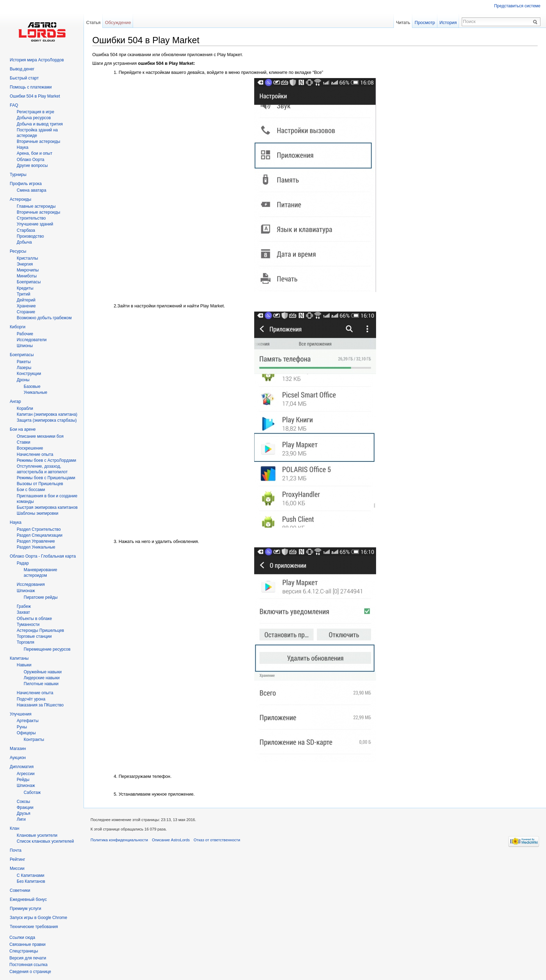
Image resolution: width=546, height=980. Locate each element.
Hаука (22, 147)
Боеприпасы (29, 282)
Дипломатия (22, 767)
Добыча (24, 242)
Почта (15, 850)
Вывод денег (22, 69)
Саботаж (32, 793)
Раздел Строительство (39, 529)
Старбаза (26, 230)
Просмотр (425, 22)
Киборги (18, 327)
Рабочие (25, 334)
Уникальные (36, 392)
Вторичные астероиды (38, 212)
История (448, 22)
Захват (23, 612)
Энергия (25, 264)
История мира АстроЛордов (37, 60)
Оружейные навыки (43, 672)
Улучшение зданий (35, 224)
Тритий (24, 294)
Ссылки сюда (22, 937)
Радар (23, 563)
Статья (93, 22)
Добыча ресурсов (34, 118)
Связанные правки (28, 944)
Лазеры (24, 368)
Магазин (18, 749)
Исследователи (32, 340)
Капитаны (19, 658)
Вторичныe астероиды (38, 141)
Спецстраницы (24, 951)
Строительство (31, 218)
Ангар (15, 401)
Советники (20, 890)
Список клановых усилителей (45, 841)
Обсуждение (118, 22)
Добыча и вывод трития (40, 124)
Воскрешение (30, 448)
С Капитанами (30, 875)
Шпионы (25, 346)
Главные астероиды (36, 206)
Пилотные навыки (41, 684)
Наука (15, 522)
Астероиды (21, 199)
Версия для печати (28, 958)
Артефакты (28, 721)
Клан (14, 828)
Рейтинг (17, 859)
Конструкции (29, 374)
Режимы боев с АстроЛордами (46, 460)
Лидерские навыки (42, 678)
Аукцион (18, 758)
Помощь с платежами (31, 87)
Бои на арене (23, 429)
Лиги (21, 819)
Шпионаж (26, 591)
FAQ (14, 105)
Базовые (32, 386)
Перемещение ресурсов (47, 649)
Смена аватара (32, 190)
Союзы (23, 802)
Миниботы (27, 276)
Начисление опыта (35, 454)
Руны (22, 727)
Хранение (26, 306)
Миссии (17, 868)
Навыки (24, 665)
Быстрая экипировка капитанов (47, 507)
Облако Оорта (30, 160)
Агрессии (26, 774)
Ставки (24, 442)
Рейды (23, 780)
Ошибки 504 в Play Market (35, 96)
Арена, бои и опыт (34, 153)
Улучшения (21, 714)
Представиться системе (517, 6)
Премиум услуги (25, 909)
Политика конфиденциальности (119, 840)
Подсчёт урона (31, 699)
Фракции (25, 807)
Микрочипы (28, 270)
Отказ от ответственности (217, 840)
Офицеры (26, 733)
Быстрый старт (24, 78)
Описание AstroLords (171, 840)
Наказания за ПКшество (40, 705)
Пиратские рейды (41, 597)
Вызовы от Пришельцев (40, 484)
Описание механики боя (40, 436)
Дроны (23, 380)
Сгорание (26, 312)
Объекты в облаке (34, 619)
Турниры (18, 175)
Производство (30, 236)
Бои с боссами (31, 490)
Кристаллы (27, 258)
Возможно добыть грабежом (44, 318)
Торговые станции (34, 636)
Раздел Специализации (40, 535)
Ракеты (24, 362)
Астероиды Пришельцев (40, 630)
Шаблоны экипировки (37, 513)
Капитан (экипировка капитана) (47, 414)
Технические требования (34, 927)
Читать (403, 22)
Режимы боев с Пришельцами (46, 478)
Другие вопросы (32, 166)
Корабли (25, 408)
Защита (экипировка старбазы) (47, 420)
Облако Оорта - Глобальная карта (43, 556)
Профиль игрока (26, 184)
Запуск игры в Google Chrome (38, 918)
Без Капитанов (31, 881)
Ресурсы (18, 251)
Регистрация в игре (36, 112)
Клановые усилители (37, 835)
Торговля (25, 642)
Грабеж (24, 606)
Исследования (31, 584)
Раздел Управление (36, 541)
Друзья (24, 813)
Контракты (34, 740)
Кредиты (25, 288)
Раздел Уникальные (36, 547)
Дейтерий (26, 300)
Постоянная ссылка (28, 965)
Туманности (28, 625)
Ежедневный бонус (28, 899)
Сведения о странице (30, 972)
